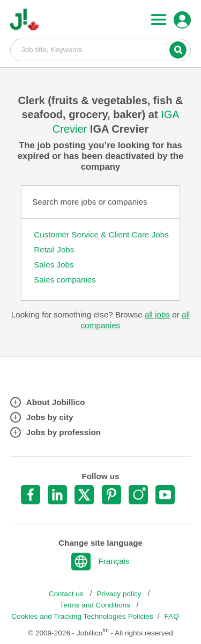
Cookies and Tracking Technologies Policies (82, 616)
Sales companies (65, 280)
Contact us (67, 594)
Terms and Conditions (96, 605)
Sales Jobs (54, 265)
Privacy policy (120, 594)
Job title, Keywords (101, 49)
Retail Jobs (54, 249)
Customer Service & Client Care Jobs (101, 234)
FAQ (172, 616)
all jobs (157, 314)
